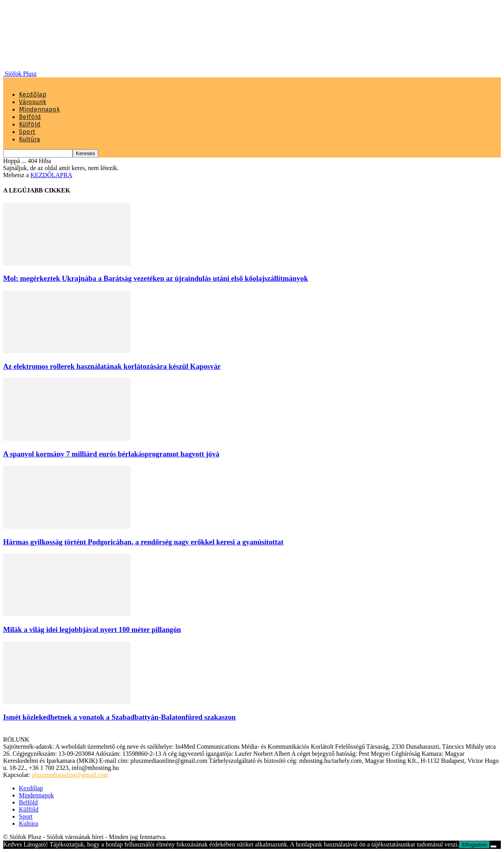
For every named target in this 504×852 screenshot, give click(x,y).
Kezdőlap (33, 94)
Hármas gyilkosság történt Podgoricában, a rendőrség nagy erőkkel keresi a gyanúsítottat (143, 542)
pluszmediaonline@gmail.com (70, 775)
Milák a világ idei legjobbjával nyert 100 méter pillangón (92, 629)
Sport (27, 132)
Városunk (33, 102)
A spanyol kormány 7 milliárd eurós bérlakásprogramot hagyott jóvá (111, 454)
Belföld (30, 117)
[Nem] (493, 847)
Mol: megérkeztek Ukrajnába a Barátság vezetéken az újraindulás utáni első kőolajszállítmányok (156, 278)
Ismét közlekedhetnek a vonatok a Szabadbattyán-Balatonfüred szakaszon (119, 717)
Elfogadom (475, 845)
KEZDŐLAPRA (51, 175)
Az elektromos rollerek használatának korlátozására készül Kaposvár (112, 366)
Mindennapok (39, 109)
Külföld (30, 124)
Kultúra (29, 139)
